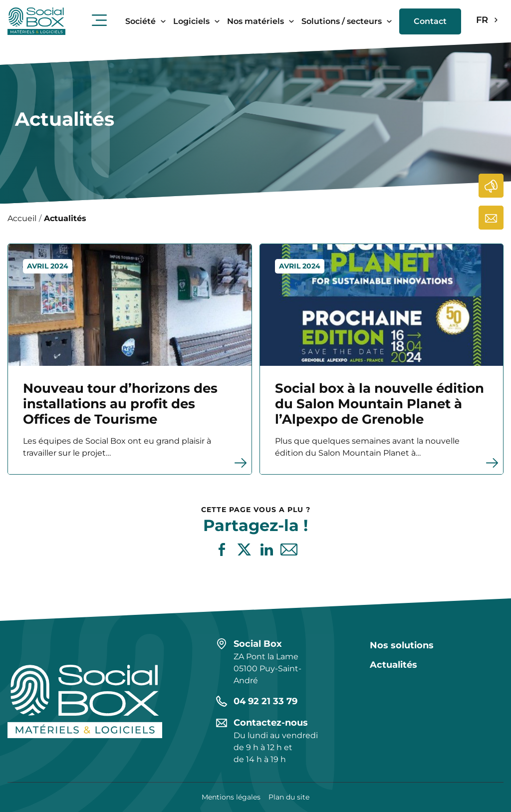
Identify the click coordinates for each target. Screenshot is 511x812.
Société (140, 21)
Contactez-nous (492, 218)
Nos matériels (255, 21)
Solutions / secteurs (342, 21)
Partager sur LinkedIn (267, 550)
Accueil (22, 218)
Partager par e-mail (289, 550)
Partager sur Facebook (222, 550)
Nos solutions (402, 645)
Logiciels (191, 21)
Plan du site (289, 797)
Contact (430, 21)
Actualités (492, 186)
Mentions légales (231, 797)
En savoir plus (8, 244)
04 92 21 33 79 (265, 701)
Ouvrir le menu (99, 20)
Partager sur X (244, 550)
